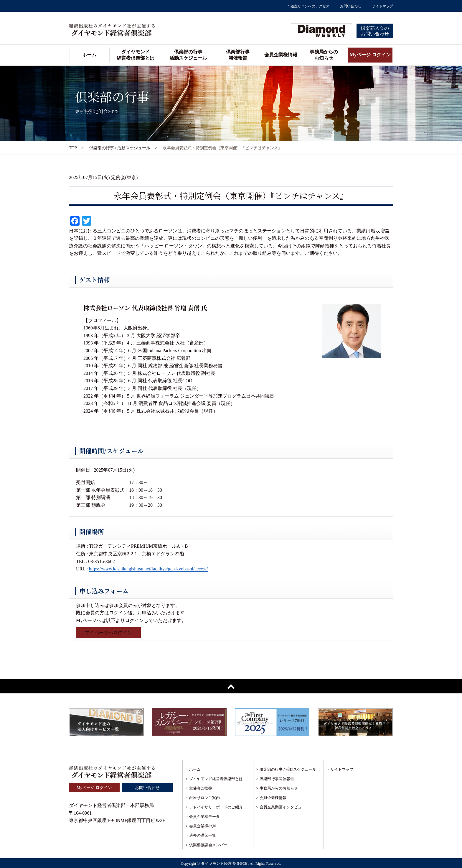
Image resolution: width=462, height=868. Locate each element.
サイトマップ (382, 6)
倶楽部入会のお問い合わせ (375, 31)
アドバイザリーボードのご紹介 (216, 807)
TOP (73, 148)
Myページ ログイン (370, 55)
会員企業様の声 (203, 826)
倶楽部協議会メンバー (208, 845)
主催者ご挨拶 (201, 788)
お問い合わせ (351, 6)
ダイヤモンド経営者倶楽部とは (136, 55)
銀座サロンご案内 (204, 798)
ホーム (89, 55)
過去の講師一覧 (203, 835)
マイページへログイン (108, 632)
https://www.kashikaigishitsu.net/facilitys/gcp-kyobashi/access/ (149, 569)
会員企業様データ (204, 817)
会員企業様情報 (281, 55)
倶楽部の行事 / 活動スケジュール (120, 148)
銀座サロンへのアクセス (310, 6)
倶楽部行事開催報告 (238, 55)
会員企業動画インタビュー (283, 807)
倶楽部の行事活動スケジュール (188, 55)
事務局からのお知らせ (324, 55)
